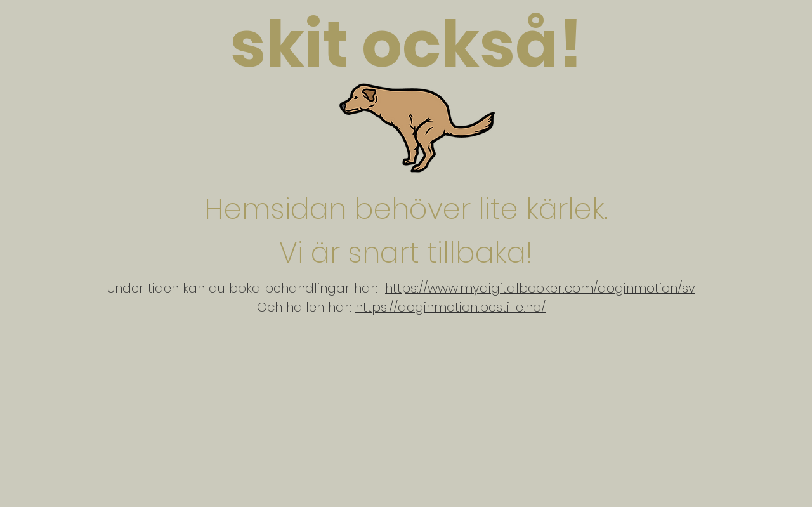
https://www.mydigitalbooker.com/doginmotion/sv (540, 288)
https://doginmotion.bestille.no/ (450, 307)
